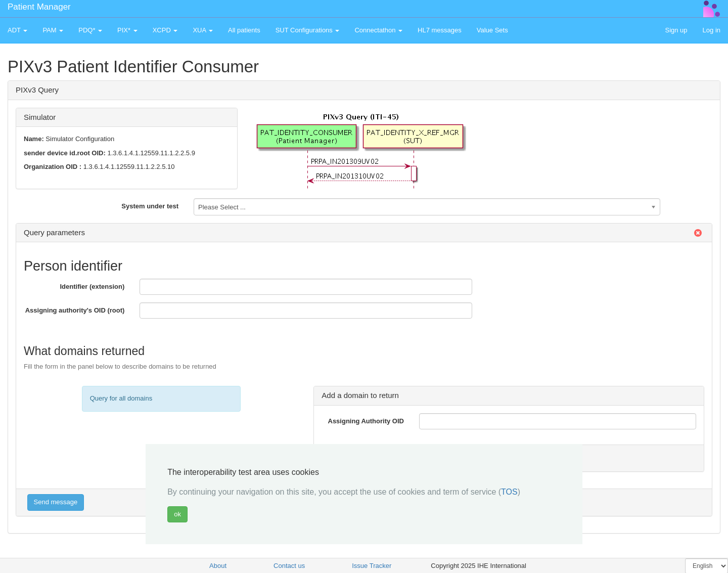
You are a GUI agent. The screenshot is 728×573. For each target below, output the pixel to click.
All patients (244, 30)
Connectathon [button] (378, 30)
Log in (712, 30)
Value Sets (492, 30)
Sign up (676, 30)
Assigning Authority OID (366, 421)
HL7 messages (440, 30)
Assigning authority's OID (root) (75, 310)
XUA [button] (203, 30)
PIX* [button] (127, 30)
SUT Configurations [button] (308, 30)
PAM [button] (53, 30)
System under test (150, 206)
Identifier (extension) (92, 286)
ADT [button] (17, 30)
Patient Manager (39, 7)
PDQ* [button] (90, 30)
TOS (509, 492)
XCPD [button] (165, 30)
